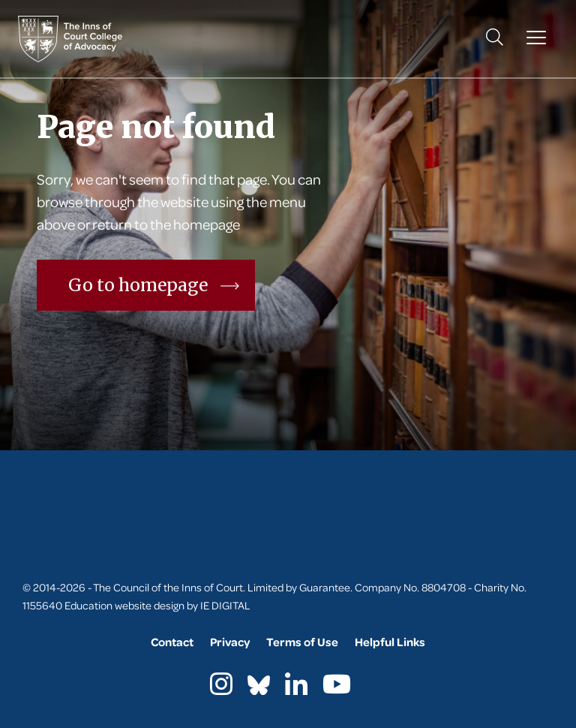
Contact (172, 642)
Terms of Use (302, 642)
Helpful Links (390, 642)
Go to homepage (154, 285)
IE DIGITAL (225, 605)
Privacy (230, 642)
